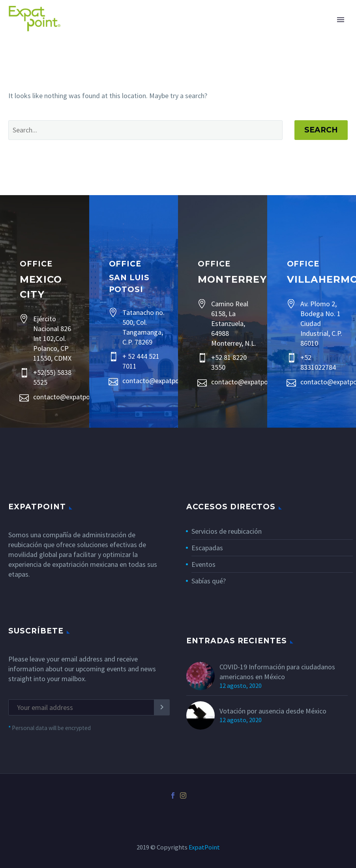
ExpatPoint (204, 847)
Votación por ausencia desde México (273, 711)
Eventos (203, 564)
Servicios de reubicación (227, 531)
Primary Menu (341, 20)
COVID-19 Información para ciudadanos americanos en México (277, 672)
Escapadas (207, 548)
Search (321, 130)
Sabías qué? (209, 581)
